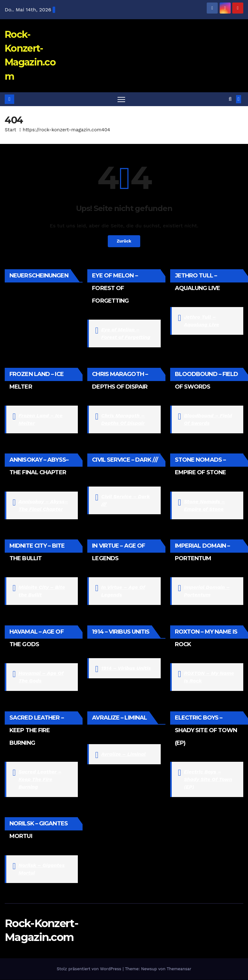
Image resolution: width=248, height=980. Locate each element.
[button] (230, 99)
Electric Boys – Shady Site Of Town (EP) (208, 780)
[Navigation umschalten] (121, 99)
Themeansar (179, 969)
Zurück (124, 242)
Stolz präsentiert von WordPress (90, 969)
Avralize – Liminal (123, 754)
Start (10, 130)
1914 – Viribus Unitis (126, 668)
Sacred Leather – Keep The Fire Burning (40, 780)
